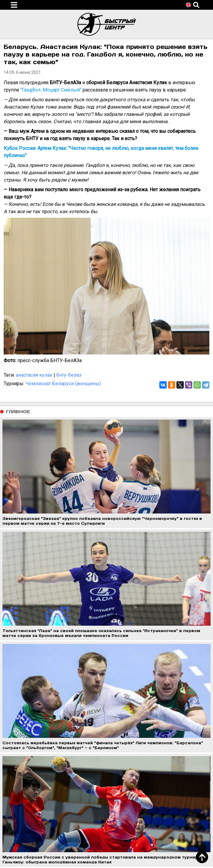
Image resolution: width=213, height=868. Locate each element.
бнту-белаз (69, 375)
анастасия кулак (34, 375)
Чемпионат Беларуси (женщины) (63, 384)
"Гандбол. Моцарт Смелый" (51, 90)
